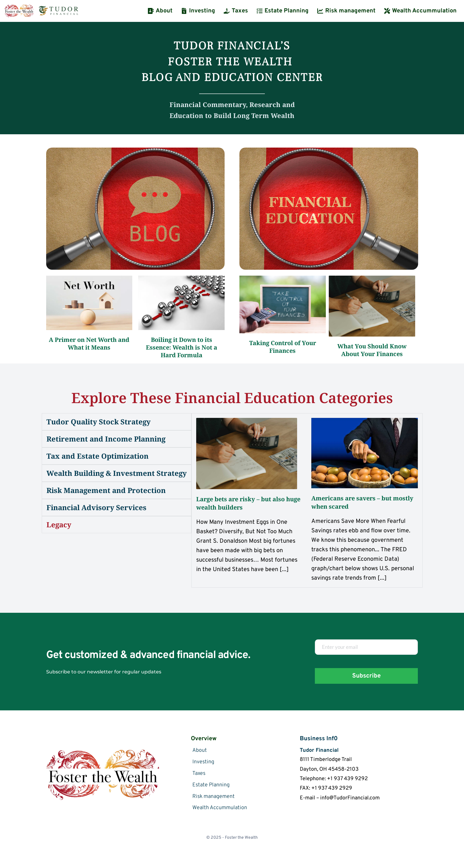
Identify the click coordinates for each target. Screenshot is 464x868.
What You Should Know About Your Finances (373, 350)
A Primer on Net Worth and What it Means (90, 344)
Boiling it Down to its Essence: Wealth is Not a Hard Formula (182, 347)
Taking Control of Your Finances (283, 347)
